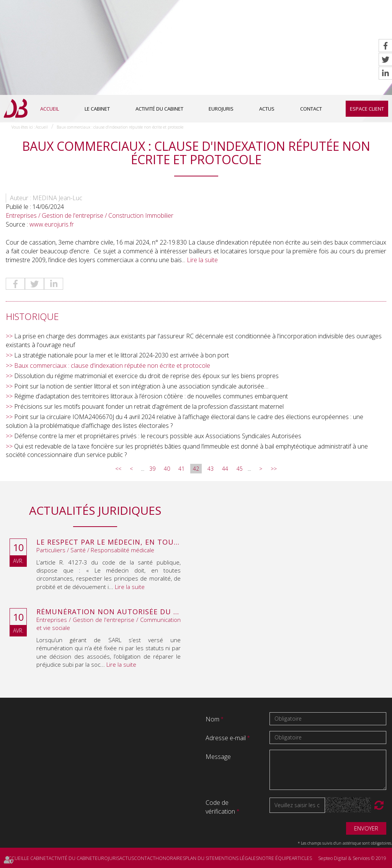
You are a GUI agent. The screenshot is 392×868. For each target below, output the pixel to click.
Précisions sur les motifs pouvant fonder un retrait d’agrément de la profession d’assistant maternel (149, 406)
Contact (311, 109)
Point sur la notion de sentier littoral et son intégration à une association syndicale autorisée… (141, 386)
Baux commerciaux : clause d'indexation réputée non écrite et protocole (120, 127)
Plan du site (200, 858)
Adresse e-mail (226, 738)
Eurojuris (221, 109)
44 (225, 469)
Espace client (367, 109)
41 (181, 469)
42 (196, 469)
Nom (213, 719)
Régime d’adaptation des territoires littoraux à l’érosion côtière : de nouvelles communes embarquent (151, 396)
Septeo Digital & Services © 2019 (352, 858)
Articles (302, 858)
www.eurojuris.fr (52, 224)
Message (218, 757)
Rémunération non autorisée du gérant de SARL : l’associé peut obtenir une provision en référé (109, 612)
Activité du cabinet (159, 109)
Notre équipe (275, 858)
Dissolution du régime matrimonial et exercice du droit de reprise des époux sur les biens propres (146, 376)
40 (167, 469)
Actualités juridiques (95, 510)
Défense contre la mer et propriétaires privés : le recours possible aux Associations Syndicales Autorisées (158, 436)
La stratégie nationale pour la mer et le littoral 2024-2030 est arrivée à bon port (122, 355)
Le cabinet (97, 109)
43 (211, 469)
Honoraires (170, 858)
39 (152, 469)
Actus (267, 109)
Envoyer (366, 828)
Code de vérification (220, 807)
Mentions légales (237, 858)
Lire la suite (202, 260)
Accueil (50, 109)
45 (240, 469)
